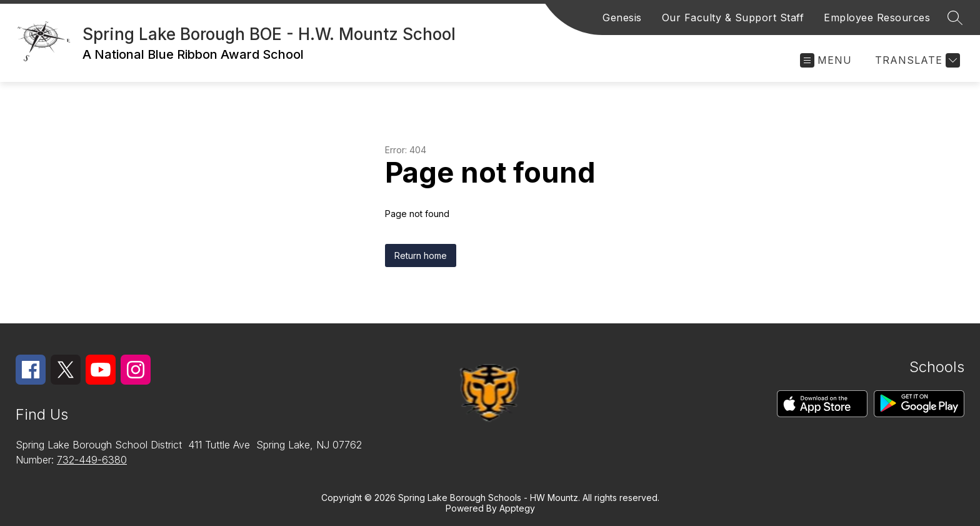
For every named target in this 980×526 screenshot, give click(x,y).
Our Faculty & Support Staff (733, 18)
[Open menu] (826, 60)
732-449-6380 (92, 460)
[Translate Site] (916, 60)
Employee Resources (877, 18)
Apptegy (517, 508)
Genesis (622, 18)
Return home (421, 255)
